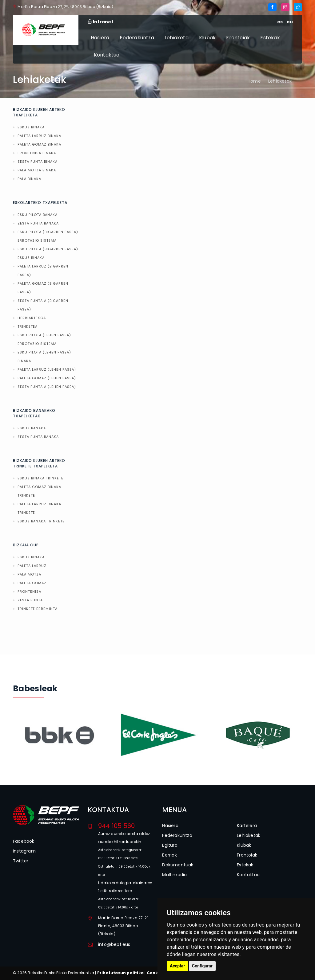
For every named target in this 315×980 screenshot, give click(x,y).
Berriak (169, 855)
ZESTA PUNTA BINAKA (38, 162)
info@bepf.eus (114, 944)
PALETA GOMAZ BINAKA (39, 144)
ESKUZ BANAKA (32, 428)
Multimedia (174, 875)
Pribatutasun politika (120, 973)
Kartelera (247, 826)
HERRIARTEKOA (32, 318)
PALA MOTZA (29, 574)
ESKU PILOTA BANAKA (38, 215)
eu (290, 22)
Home (254, 81)
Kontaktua (107, 55)
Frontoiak (238, 38)
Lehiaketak (280, 81)
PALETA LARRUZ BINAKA (39, 136)
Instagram (24, 851)
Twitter (21, 861)
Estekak (270, 38)
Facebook (24, 841)
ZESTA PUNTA (30, 600)
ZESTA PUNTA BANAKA (38, 223)
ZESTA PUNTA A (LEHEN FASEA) (47, 387)
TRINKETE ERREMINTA (38, 609)
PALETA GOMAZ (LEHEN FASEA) (47, 378)
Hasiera (100, 38)
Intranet (101, 22)
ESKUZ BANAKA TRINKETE (41, 521)
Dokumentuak (178, 865)
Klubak (207, 38)
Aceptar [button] (177, 966)
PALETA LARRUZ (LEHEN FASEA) (47, 369)
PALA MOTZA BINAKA (37, 170)
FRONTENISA (29, 592)
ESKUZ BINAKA (31, 127)
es (280, 22)
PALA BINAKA (29, 179)
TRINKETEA (28, 326)
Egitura (170, 845)
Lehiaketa (177, 38)
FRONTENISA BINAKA (37, 153)
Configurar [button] (202, 966)
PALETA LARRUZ (32, 566)
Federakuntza (137, 38)
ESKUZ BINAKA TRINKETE (40, 478)
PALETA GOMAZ (32, 583)
